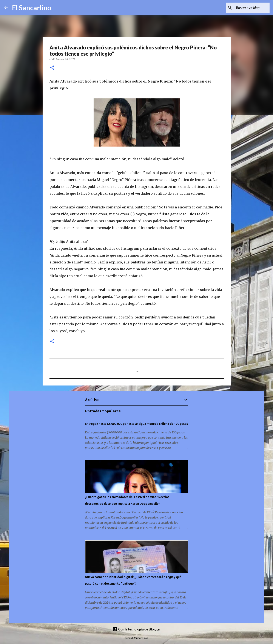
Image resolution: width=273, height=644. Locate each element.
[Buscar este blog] (247, 8)
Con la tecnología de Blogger (136, 629)
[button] (52, 68)
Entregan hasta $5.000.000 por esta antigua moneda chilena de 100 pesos (136, 424)
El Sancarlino (32, 8)
